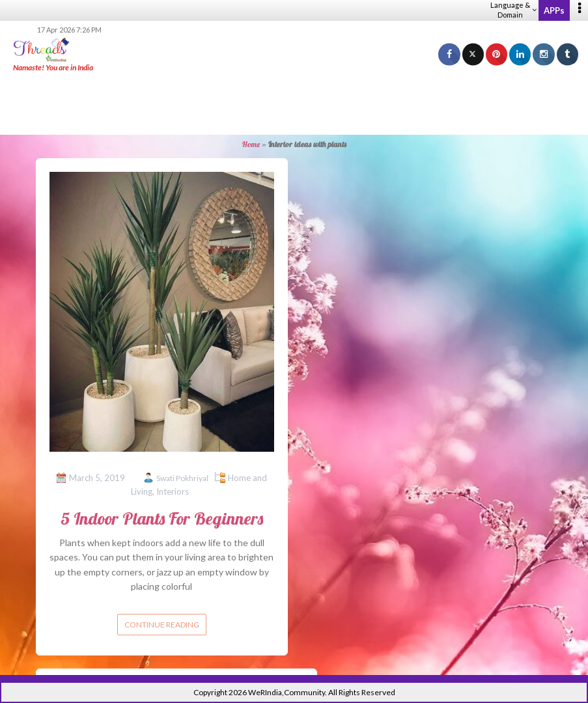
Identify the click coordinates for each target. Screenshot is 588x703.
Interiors (173, 491)
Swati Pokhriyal (182, 478)
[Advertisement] (294, 104)
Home (251, 144)
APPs (554, 10)
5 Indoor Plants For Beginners (162, 518)
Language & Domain (513, 10)
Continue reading (162, 625)
